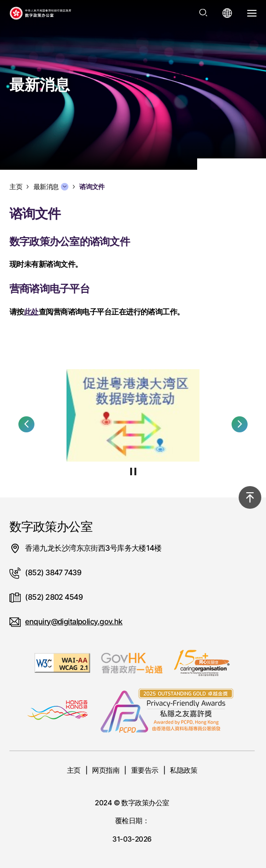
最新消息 (51, 187)
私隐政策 (183, 770)
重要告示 (145, 770)
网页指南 (106, 770)
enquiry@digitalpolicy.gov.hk (74, 621)
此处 (31, 312)
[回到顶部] (250, 497)
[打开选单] (252, 13)
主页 (74, 770)
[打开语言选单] (227, 13)
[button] (26, 424)
